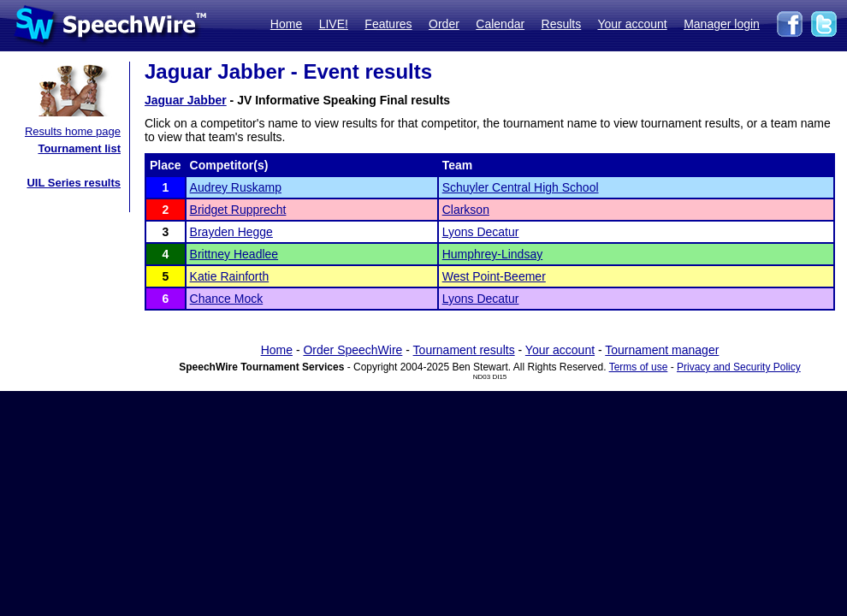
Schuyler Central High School (521, 187)
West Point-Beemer (494, 276)
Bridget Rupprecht (238, 210)
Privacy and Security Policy (739, 367)
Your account (632, 24)
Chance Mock (227, 299)
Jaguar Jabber (186, 100)
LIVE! (334, 24)
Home (286, 24)
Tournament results (464, 350)
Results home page (73, 131)
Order (444, 24)
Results (562, 24)
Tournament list (79, 148)
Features (388, 24)
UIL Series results (74, 183)
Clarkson (466, 210)
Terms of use (639, 367)
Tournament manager (662, 350)
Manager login (722, 24)
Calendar (500, 24)
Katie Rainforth (230, 276)
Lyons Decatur (481, 232)
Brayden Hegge (231, 232)
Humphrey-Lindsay (493, 254)
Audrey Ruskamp (236, 187)
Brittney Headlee (234, 254)
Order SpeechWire (352, 350)
